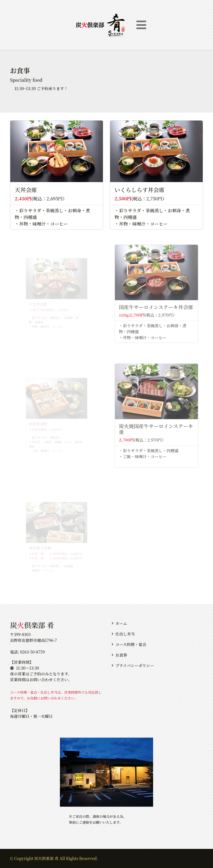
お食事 (121, 655)
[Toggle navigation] (141, 25)
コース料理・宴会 (131, 644)
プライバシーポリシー (135, 665)
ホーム (121, 623)
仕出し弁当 (125, 634)
